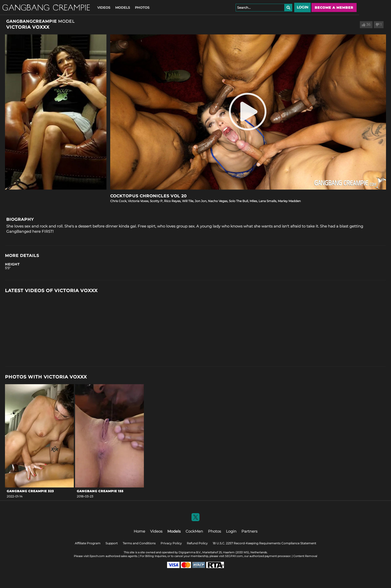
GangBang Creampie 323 (30, 491)
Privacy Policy (171, 543)
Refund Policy (197, 543)
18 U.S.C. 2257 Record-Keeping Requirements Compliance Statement (264, 543)
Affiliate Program (88, 543)
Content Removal (305, 556)
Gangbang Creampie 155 (100, 491)
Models (123, 7)
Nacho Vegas (218, 201)
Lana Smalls (267, 201)
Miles (253, 201)
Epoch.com (97, 556)
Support (112, 543)
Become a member (334, 7)
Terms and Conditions (139, 543)
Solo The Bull (239, 201)
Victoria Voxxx (138, 201)
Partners (249, 531)
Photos (142, 7)
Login (302, 7)
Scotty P (156, 201)
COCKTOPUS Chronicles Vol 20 (148, 196)
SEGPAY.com (234, 556)
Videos (104, 7)
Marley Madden (289, 201)
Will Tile (188, 201)
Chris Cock (118, 201)
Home (139, 531)
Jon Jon (201, 201)
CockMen (194, 531)
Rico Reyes (172, 201)
